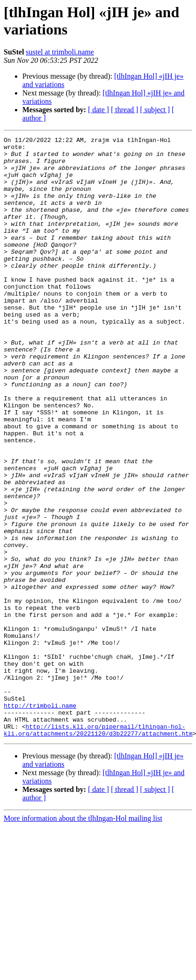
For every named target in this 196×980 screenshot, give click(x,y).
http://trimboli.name (40, 820)
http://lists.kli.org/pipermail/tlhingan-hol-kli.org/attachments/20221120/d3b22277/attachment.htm (98, 849)
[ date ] (98, 110)
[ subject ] (155, 110)
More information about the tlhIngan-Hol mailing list (83, 938)
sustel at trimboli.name (60, 52)
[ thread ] (125, 110)
